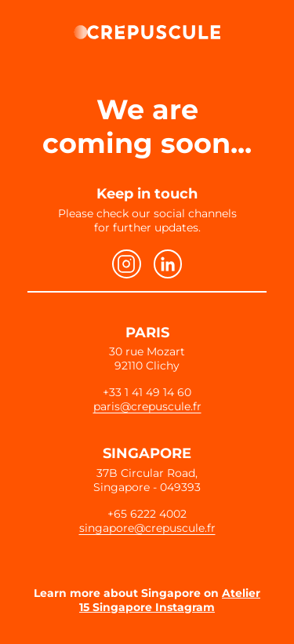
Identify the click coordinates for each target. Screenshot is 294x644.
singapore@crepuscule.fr (147, 528)
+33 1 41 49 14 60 (147, 392)
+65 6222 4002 (147, 514)
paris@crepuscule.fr (147, 406)
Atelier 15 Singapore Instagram (170, 600)
